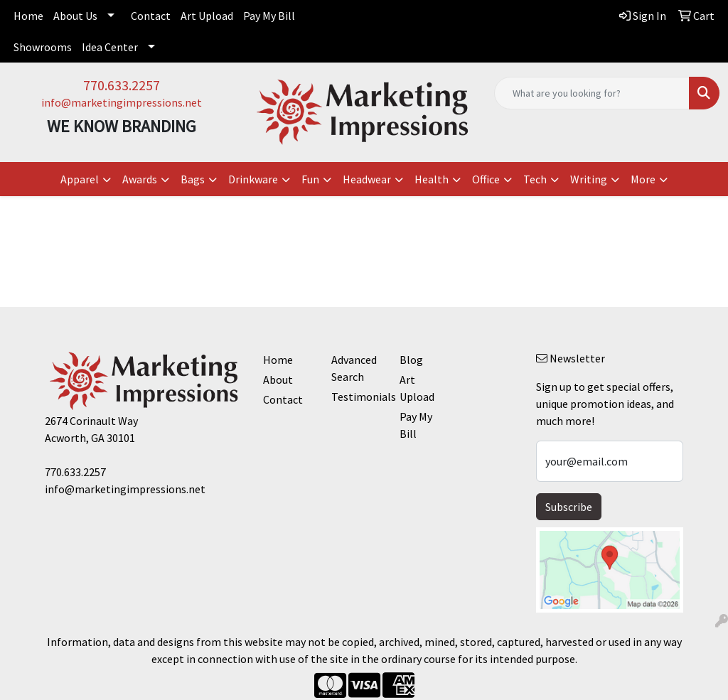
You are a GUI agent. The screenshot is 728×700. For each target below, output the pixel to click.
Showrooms (43, 47)
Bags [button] (193, 179)
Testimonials (357, 397)
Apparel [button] (80, 179)
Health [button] (432, 179)
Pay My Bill (269, 16)
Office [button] (486, 179)
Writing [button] (589, 179)
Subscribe (569, 507)
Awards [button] (140, 179)
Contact (151, 16)
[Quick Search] (592, 93)
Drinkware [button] (253, 179)
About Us (75, 16)
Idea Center (110, 47)
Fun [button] (310, 179)
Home (28, 16)
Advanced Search (354, 368)
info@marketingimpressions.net (122, 102)
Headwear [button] (367, 179)
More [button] (643, 179)
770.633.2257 (122, 85)
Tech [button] (535, 179)
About (278, 379)
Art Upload (207, 16)
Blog (411, 360)
